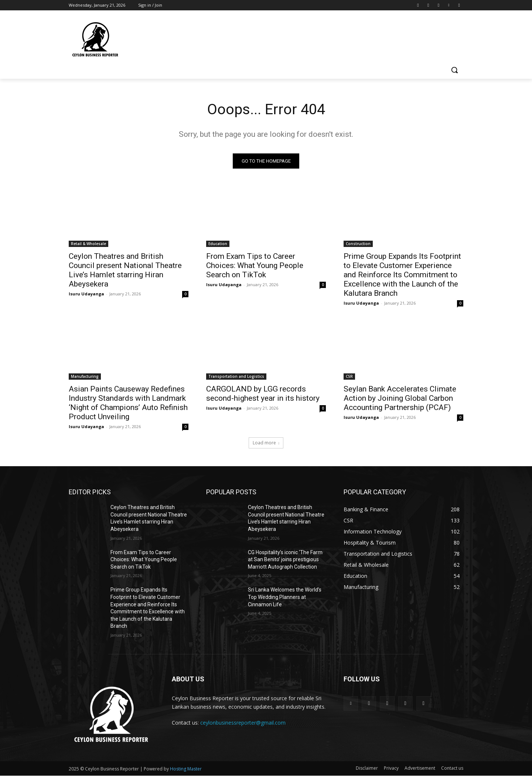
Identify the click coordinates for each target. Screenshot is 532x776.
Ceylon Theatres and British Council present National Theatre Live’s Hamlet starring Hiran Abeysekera (125, 270)
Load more (266, 443)
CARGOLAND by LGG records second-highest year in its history (263, 394)
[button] (454, 70)
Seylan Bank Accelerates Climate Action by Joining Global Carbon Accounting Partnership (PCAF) (400, 399)
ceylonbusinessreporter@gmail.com (243, 723)
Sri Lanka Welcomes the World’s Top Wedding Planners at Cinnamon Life (285, 597)
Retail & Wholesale (88, 244)
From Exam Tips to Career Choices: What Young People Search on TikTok (255, 266)
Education (218, 244)
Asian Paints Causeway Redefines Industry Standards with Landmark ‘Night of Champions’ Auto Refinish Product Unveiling (128, 403)
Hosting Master (186, 769)
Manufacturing (85, 377)
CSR (349, 377)
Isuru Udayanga (86, 294)
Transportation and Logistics (236, 377)
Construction (358, 244)
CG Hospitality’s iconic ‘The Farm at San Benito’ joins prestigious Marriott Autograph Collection (285, 560)
